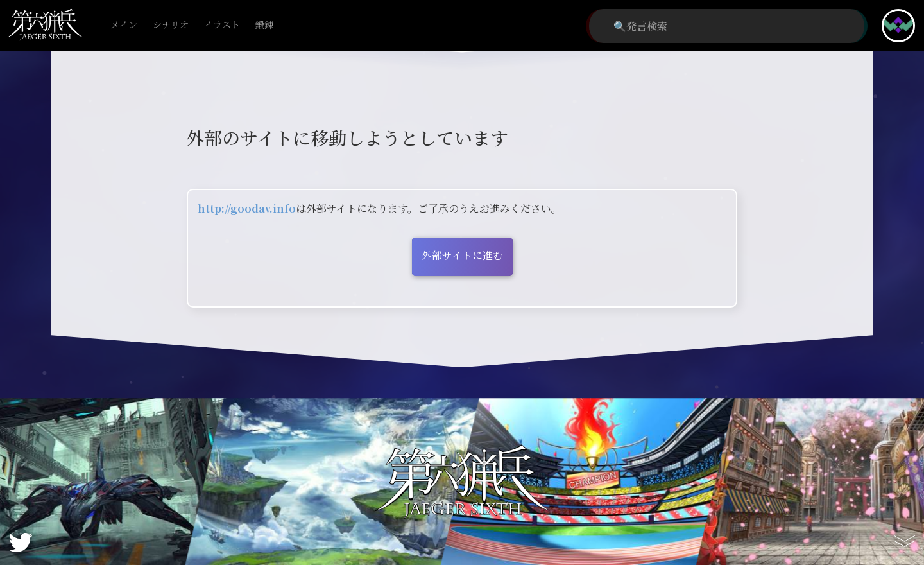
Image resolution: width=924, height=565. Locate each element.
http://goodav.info (247, 208)
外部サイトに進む (462, 255)
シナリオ (171, 25)
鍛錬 (264, 25)
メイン (124, 25)
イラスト (222, 25)
